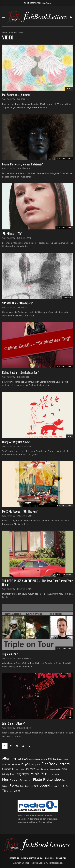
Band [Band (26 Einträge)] (49, 759)
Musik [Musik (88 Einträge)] (46, 774)
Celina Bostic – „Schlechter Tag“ (20, 372)
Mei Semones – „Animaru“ (17, 95)
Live (70, 436)
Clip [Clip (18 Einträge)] (4, 765)
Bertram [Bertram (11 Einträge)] (66, 759)
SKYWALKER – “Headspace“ (18, 303)
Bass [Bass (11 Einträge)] (54, 759)
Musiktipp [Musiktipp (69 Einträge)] (10, 779)
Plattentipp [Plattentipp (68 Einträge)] (52, 779)
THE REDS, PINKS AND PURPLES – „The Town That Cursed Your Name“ (37, 582)
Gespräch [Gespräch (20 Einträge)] (7, 769)
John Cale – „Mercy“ (14, 723)
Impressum (14, 858)
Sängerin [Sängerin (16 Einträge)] (55, 786)
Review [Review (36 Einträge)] (14, 785)
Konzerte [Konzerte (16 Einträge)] (44, 769)
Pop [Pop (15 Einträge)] (64, 780)
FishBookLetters (64, 158)
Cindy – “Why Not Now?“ (16, 442)
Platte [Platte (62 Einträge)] (37, 779)
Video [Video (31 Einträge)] (17, 791)
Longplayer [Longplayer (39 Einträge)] (22, 774)
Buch (69, 89)
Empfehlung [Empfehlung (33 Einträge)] (29, 764)
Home (5, 32)
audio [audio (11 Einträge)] (43, 759)
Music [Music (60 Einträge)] (35, 774)
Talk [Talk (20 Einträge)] (62, 786)
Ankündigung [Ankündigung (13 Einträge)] (35, 759)
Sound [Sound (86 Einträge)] (45, 785)
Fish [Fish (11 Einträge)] (39, 765)
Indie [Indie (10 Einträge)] (22, 769)
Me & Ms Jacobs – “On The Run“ (20, 511)
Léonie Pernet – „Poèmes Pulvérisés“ (23, 164)
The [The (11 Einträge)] (67, 786)
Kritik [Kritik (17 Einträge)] (64, 769)
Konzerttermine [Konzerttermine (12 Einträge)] (55, 769)
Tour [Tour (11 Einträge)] (11, 791)
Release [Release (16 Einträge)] (5, 786)
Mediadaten (61, 858)
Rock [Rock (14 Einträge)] (22, 786)
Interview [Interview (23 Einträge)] (30, 769)
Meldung (68, 297)
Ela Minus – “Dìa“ (12, 233)
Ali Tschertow (10, 99)
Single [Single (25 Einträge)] (35, 786)
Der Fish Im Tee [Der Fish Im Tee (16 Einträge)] (14, 765)
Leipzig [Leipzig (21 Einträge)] (6, 774)
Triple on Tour (10, 654)
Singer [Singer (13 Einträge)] (28, 786)
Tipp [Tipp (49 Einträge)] (5, 791)
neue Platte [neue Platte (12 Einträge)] (28, 780)
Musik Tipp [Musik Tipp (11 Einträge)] (55, 774)
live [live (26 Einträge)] (12, 774)
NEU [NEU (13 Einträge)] (21, 780)
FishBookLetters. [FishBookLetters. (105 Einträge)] (56, 764)
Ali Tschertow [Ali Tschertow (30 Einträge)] (20, 759)
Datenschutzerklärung (32, 858)
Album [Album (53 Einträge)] (7, 758)
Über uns (49, 858)
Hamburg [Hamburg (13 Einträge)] (16, 769)
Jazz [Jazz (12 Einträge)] (38, 769)
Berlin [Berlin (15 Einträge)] (60, 759)
